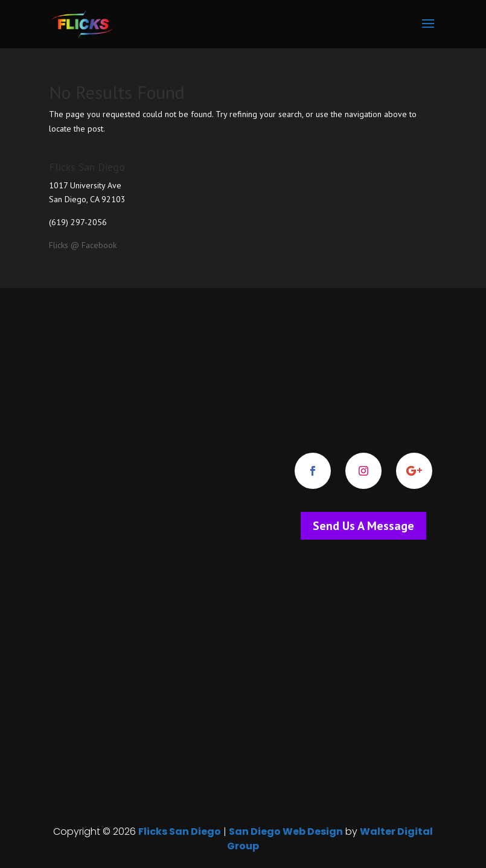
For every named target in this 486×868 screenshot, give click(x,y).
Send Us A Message (363, 526)
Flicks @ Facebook (83, 245)
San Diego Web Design (286, 831)
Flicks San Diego (180, 831)
